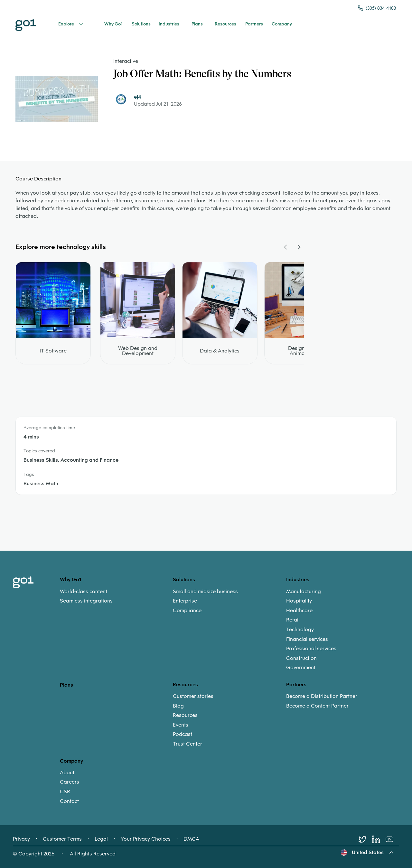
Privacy (21, 839)
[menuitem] (116, 596)
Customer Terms (62, 839)
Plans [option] (66, 685)
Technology (300, 630)
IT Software (53, 351)
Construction (301, 658)
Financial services (307, 639)
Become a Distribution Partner (322, 696)
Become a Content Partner (317, 706)
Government (301, 668)
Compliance (187, 611)
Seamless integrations (86, 601)
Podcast (183, 734)
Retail (293, 620)
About (67, 773)
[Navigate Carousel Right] (299, 247)
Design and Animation (302, 351)
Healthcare (299, 611)
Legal (101, 839)
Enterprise (185, 601)
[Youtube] (392, 839)
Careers (70, 782)
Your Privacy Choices (146, 839)
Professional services (311, 649)
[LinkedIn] (379, 839)
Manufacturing (304, 592)
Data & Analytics (220, 351)
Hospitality (299, 601)
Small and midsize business (205, 592)
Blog (178, 706)
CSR (65, 792)
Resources (185, 715)
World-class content (84, 592)
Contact (69, 801)
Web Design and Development (138, 351)
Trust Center (187, 744)
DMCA (191, 839)
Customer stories (193, 696)
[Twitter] (365, 839)
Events (181, 725)
